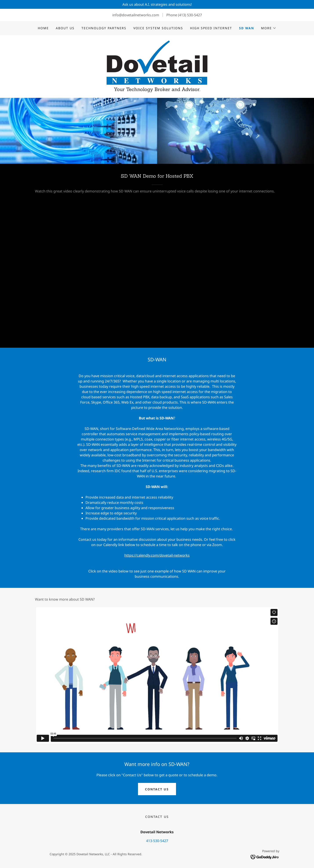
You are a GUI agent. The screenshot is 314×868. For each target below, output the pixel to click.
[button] (269, 28)
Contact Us (157, 789)
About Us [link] (65, 28)
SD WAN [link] (247, 28)
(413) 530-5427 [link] (190, 15)
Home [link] (43, 28)
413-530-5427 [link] (157, 841)
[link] (157, 62)
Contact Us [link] (157, 817)
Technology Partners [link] (104, 28)
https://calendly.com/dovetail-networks (157, 555)
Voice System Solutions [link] (158, 28)
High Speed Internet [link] (211, 28)
